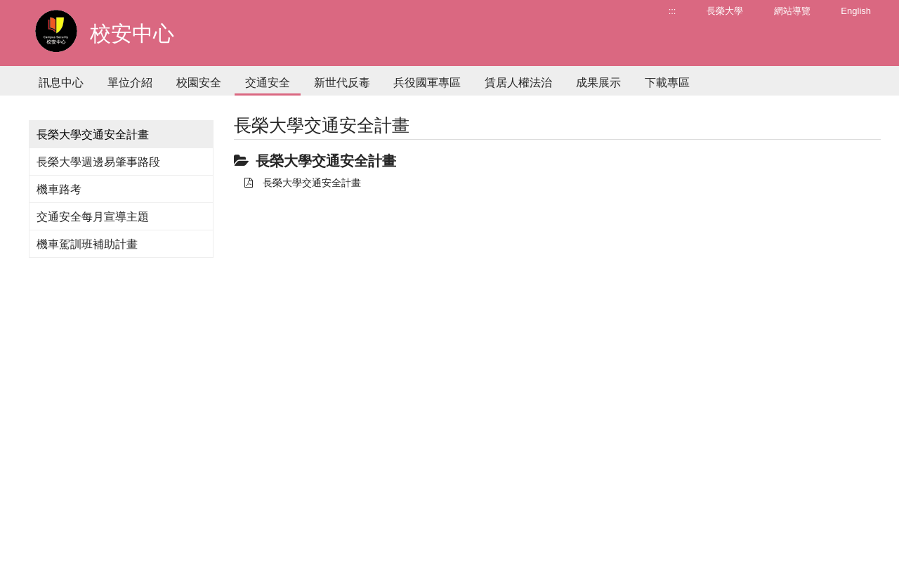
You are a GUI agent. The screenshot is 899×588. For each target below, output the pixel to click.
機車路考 (59, 189)
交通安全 (268, 83)
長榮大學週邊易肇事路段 (98, 162)
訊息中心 (61, 83)
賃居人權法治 (518, 83)
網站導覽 (792, 11)
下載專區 (667, 83)
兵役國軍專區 (427, 83)
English (856, 11)
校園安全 (199, 83)
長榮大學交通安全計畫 (303, 183)
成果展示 (598, 83)
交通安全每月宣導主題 (93, 217)
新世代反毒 (342, 83)
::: (672, 11)
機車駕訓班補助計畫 (87, 244)
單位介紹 (130, 83)
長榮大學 (725, 11)
